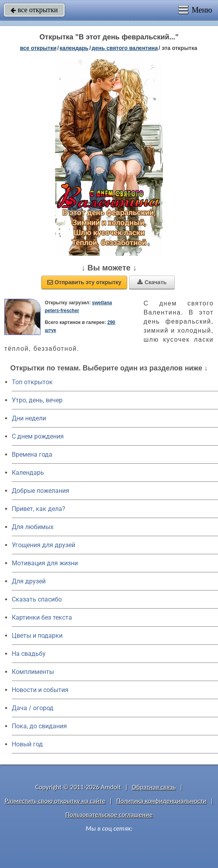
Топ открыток (32, 382)
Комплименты (33, 672)
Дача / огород (33, 708)
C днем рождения (38, 436)
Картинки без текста (42, 617)
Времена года (32, 454)
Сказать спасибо (37, 599)
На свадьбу (29, 654)
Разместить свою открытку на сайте (55, 801)
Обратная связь (154, 787)
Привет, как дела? (39, 509)
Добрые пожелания (41, 491)
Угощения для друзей (43, 545)
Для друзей (29, 581)
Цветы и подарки (37, 636)
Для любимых (33, 527)
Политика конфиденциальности (161, 801)
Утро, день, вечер (37, 400)
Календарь (74, 48)
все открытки (34, 10)
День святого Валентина (125, 48)
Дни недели (29, 418)
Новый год (27, 744)
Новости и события (40, 690)
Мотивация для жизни (45, 563)
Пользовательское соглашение (109, 815)
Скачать (152, 282)
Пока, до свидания (39, 726)
